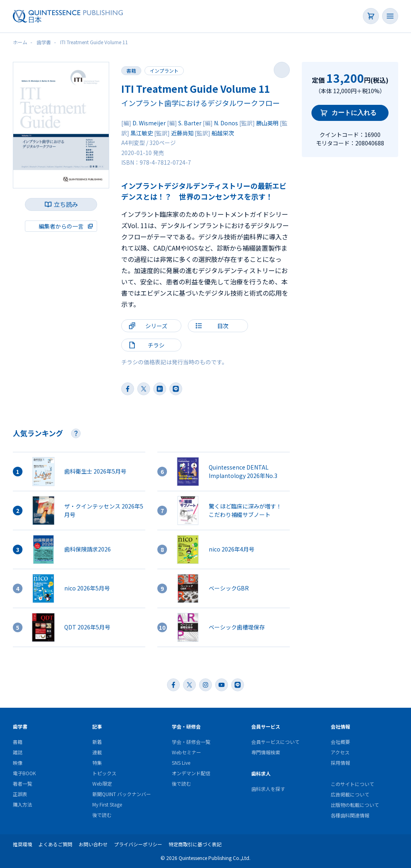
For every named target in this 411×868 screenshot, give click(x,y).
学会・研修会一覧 (191, 742)
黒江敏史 (142, 133)
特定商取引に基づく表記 (195, 844)
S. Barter (190, 123)
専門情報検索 (266, 752)
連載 (97, 752)
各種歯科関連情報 (350, 815)
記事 (97, 726)
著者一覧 (22, 783)
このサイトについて (352, 784)
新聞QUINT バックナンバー (122, 794)
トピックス (104, 773)
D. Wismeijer (149, 123)
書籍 (131, 70)
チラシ (156, 345)
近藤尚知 (182, 133)
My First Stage (107, 804)
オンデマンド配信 (191, 773)
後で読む (102, 815)
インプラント (164, 70)
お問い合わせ (93, 844)
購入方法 (22, 804)
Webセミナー (186, 752)
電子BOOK (24, 773)
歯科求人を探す (268, 789)
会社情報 (340, 726)
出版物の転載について (355, 805)
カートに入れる (354, 113)
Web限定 (102, 783)
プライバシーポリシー (138, 844)
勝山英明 (267, 123)
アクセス (340, 752)
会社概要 (340, 742)
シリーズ (156, 326)
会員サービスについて (275, 742)
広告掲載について (350, 794)
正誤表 (20, 794)
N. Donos (226, 123)
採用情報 (340, 763)
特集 (97, 763)
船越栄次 (223, 133)
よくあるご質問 (55, 844)
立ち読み (66, 204)
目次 (223, 326)
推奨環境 (22, 844)
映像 (18, 763)
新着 (97, 742)
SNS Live (181, 763)
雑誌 (18, 752)
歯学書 (20, 726)
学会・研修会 (186, 726)
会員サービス (266, 726)
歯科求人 (261, 773)
